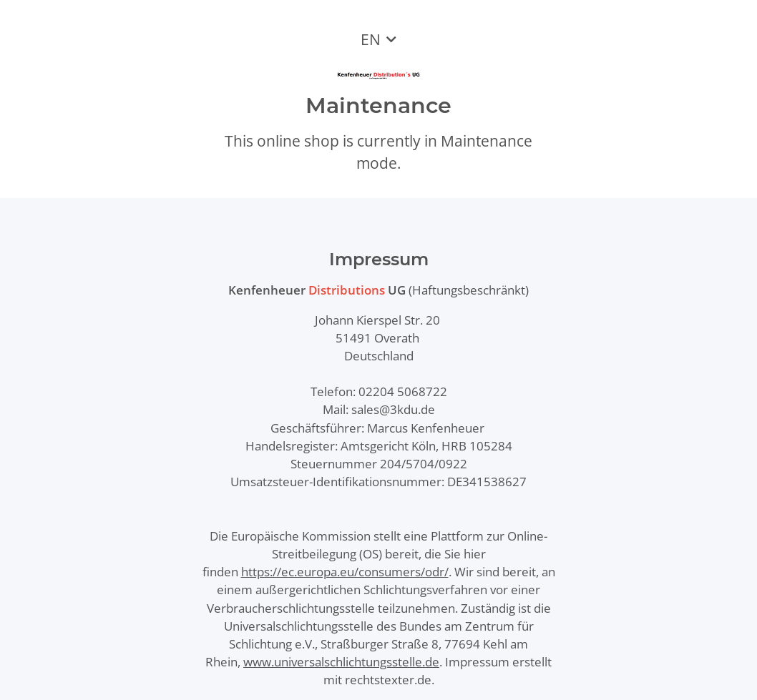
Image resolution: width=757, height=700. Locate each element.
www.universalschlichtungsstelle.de (341, 662)
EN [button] (371, 39)
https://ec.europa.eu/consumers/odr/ (345, 572)
